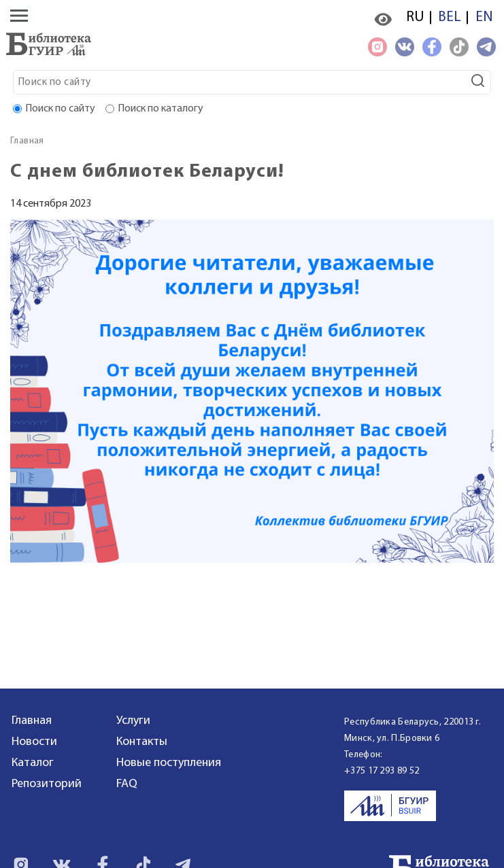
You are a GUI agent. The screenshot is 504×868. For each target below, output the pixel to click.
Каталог (33, 763)
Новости (34, 742)
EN (484, 17)
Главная (27, 141)
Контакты (142, 742)
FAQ (127, 784)
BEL (450, 17)
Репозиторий (47, 784)
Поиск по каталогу (161, 109)
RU (415, 17)
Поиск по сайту (60, 109)
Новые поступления (169, 763)
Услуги (133, 721)
